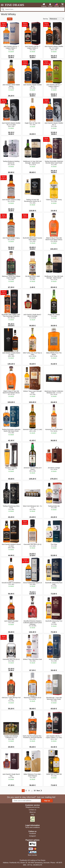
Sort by (45, 19)
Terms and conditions (32, 827)
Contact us (32, 810)
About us (32, 812)
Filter (10, 19)
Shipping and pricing (32, 807)
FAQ (32, 815)
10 (35, 791)
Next (39, 791)
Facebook (32, 833)
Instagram (32, 836)
